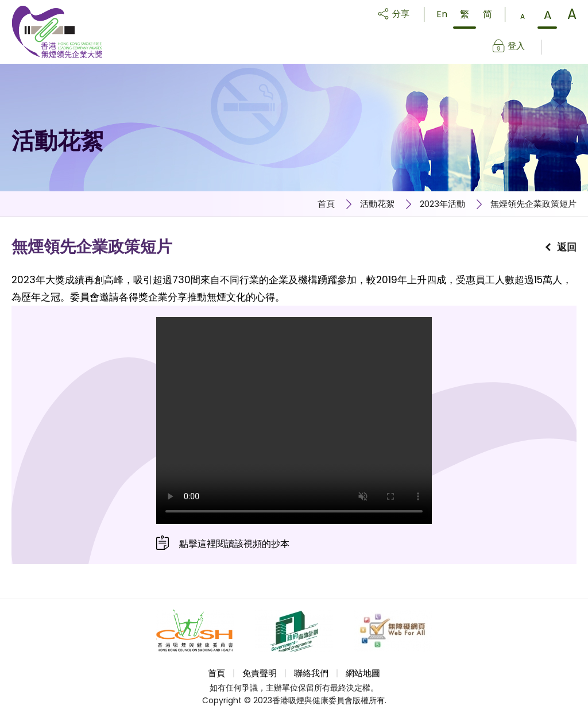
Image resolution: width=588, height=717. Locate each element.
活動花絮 (377, 204)
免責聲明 (260, 673)
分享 (401, 14)
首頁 (326, 204)
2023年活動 (442, 204)
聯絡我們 (311, 673)
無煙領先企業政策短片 (533, 204)
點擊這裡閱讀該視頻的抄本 (234, 544)
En (442, 14)
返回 (567, 247)
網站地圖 (363, 673)
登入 (516, 46)
